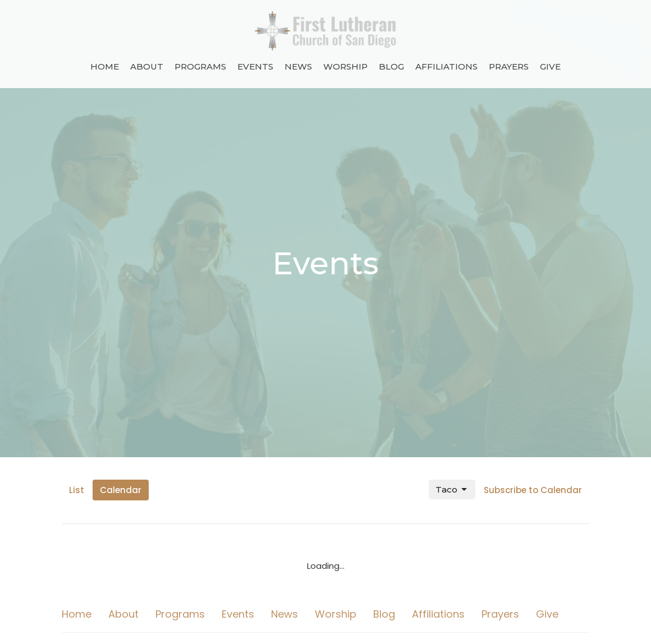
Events (255, 66)
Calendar (121, 490)
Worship (345, 66)
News (298, 66)
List (77, 490)
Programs (200, 66)
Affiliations (446, 66)
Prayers (509, 66)
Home (105, 66)
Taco (452, 490)
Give (550, 66)
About (147, 66)
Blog (391, 66)
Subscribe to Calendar (533, 490)
